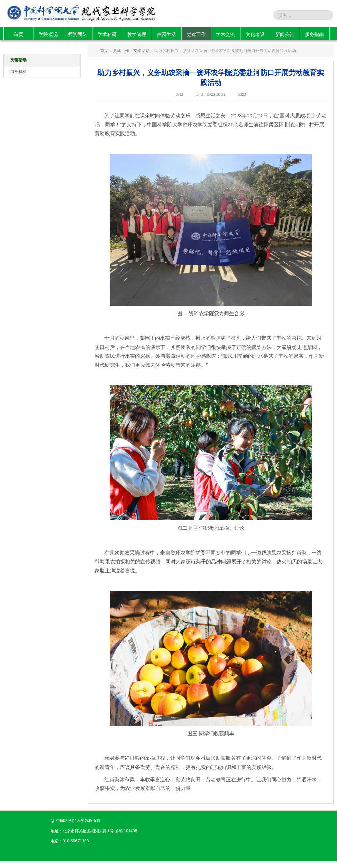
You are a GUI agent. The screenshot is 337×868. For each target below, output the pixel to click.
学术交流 (225, 34)
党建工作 (196, 34)
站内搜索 (262, 15)
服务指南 (314, 34)
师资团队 (78, 34)
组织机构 (19, 72)
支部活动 (19, 60)
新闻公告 (285, 34)
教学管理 (137, 34)
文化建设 (255, 34)
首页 (19, 34)
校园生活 (166, 34)
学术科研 (107, 34)
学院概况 (48, 34)
